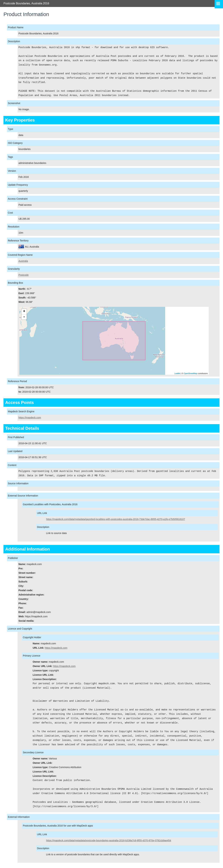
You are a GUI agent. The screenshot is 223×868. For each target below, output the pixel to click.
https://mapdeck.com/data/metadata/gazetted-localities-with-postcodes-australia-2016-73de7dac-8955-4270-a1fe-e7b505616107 (116, 519)
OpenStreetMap (190, 373)
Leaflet (177, 373)
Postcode (24, 275)
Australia (23, 261)
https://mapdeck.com (30, 418)
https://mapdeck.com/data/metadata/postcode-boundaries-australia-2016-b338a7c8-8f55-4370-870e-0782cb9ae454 (109, 840)
